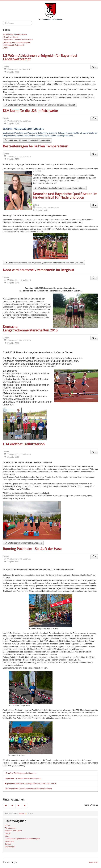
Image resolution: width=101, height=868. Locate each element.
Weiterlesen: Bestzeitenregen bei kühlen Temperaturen (60, 188)
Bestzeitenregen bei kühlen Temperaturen (36, 146)
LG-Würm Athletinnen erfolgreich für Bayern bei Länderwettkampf (40, 57)
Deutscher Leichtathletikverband (17, 42)
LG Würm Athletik (10, 37)
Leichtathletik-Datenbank (14, 45)
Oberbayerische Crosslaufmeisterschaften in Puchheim (28, 789)
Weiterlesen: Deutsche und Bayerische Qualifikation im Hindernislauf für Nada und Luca (44, 263)
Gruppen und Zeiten (13, 831)
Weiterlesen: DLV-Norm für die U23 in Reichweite (27, 140)
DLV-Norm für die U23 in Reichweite (30, 111)
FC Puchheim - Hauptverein (15, 34)
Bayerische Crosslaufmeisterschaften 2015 (23, 778)
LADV (5, 48)
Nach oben (93, 862)
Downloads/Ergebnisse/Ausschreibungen (22, 839)
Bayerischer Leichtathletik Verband (18, 40)
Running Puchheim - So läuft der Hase (32, 549)
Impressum (9, 841)
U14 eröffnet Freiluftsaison (24, 444)
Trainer (8, 833)
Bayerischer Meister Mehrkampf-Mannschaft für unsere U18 (30, 784)
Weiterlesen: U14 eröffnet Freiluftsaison (23, 543)
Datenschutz (10, 847)
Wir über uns (10, 828)
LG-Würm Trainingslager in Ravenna (20, 773)
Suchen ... (3, 21)
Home (7, 825)
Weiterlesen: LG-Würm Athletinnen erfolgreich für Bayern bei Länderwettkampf (40, 105)
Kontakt (8, 844)
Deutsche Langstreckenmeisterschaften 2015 (30, 328)
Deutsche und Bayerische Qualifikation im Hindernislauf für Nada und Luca (65, 195)
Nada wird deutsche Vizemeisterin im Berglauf (39, 270)
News (7, 836)
